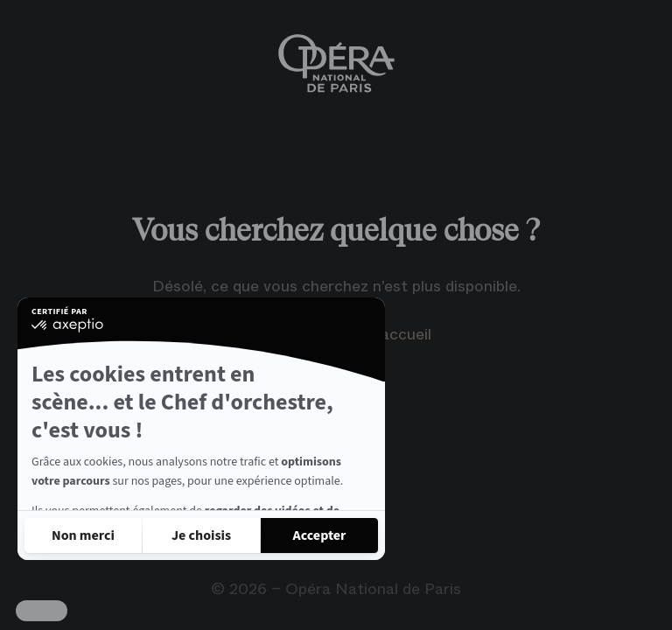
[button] (42, 611)
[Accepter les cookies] (319, 535)
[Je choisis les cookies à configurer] (201, 535)
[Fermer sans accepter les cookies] (83, 535)
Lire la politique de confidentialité (122, 488)
